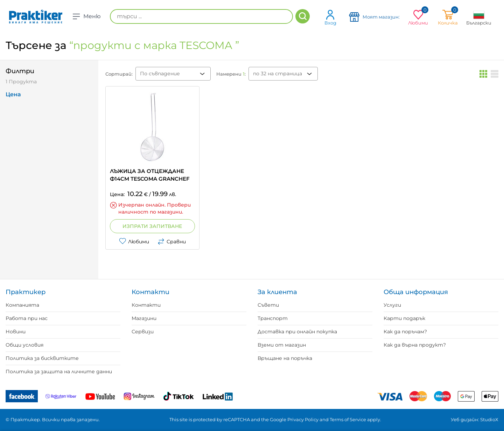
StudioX (489, 419)
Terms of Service (348, 419)
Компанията (22, 305)
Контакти (146, 305)
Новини (16, 332)
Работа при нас (27, 318)
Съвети (268, 305)
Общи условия (24, 345)
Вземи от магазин (282, 345)
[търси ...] (201, 16)
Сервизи (143, 332)
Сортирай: (119, 74)
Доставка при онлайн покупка (297, 332)
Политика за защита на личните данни (59, 371)
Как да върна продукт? (415, 345)
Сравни (172, 242)
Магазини (144, 318)
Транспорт (273, 318)
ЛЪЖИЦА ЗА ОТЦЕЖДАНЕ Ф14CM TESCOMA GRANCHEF (150, 175)
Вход (330, 17)
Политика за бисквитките (42, 358)
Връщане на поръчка (285, 358)
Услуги (392, 305)
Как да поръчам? (405, 332)
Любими (134, 242)
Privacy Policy (303, 419)
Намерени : (231, 74)
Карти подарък (404, 318)
